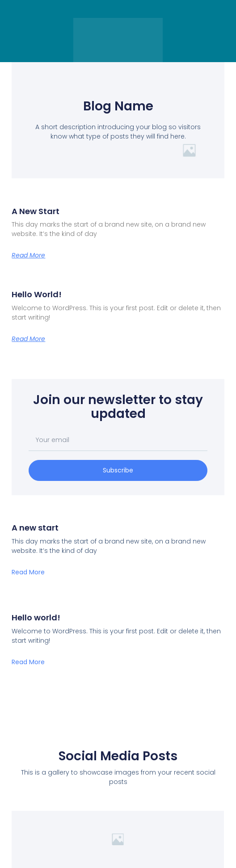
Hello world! (37, 294)
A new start (36, 211)
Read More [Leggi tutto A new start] (28, 255)
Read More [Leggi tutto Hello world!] (28, 339)
